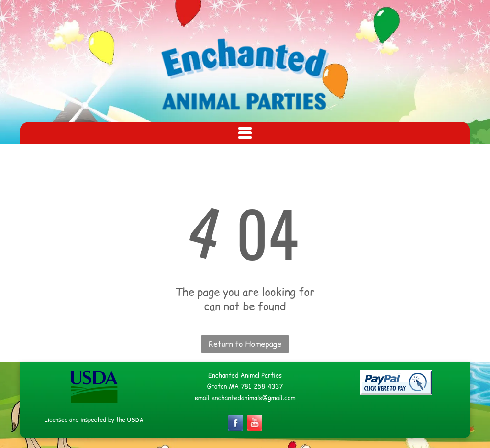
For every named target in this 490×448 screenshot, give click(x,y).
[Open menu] (245, 133)
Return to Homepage (245, 344)
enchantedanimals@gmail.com (253, 398)
